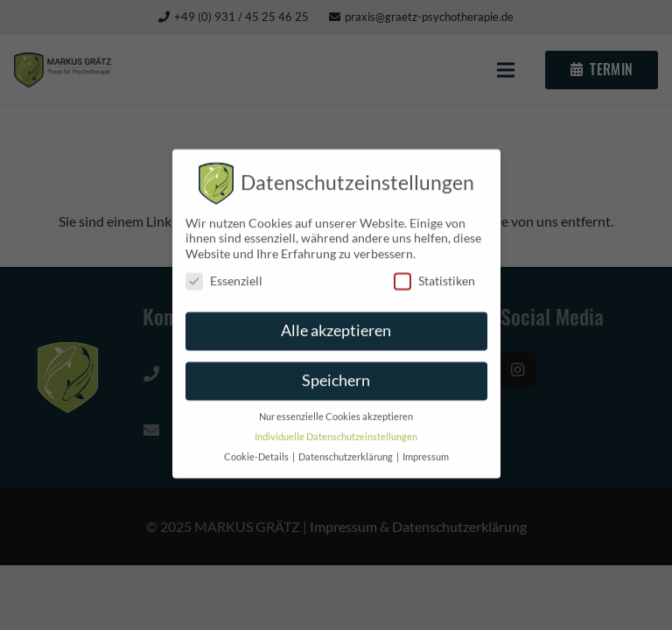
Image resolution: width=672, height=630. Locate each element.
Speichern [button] (336, 372)
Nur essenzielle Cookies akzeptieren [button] (336, 409)
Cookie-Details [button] (257, 449)
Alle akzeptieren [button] (336, 322)
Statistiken (434, 273)
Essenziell (224, 273)
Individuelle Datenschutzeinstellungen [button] (336, 429)
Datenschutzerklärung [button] (346, 449)
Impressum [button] (426, 449)
